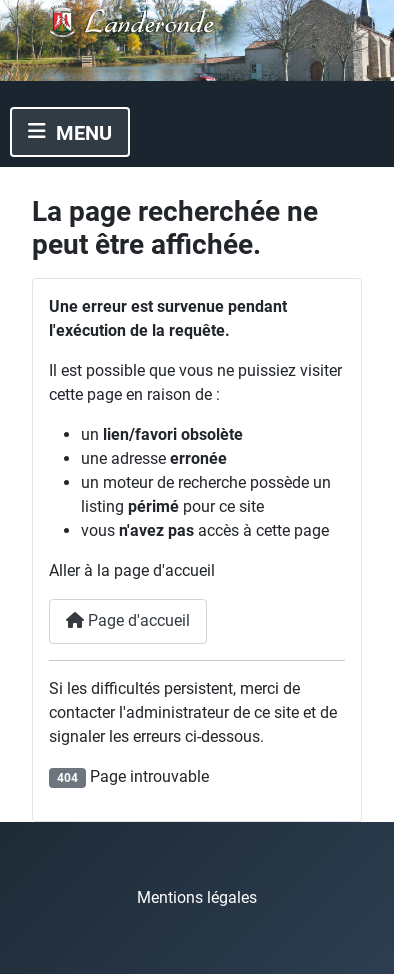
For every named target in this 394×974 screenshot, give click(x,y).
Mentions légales (197, 897)
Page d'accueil (128, 620)
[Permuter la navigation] (70, 132)
